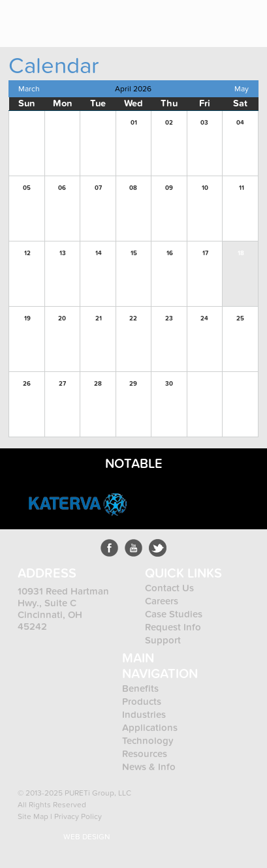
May (242, 89)
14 (99, 253)
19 (27, 318)
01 (134, 123)
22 (133, 318)
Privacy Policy (78, 816)
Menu (247, 18)
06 (62, 188)
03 (204, 123)
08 (133, 188)
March (29, 89)
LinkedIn (158, 548)
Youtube (133, 548)
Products (143, 702)
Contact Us (169, 588)
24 (204, 318)
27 (62, 384)
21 (99, 318)
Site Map (33, 816)
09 (169, 188)
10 (205, 188)
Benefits (140, 689)
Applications (150, 728)
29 (133, 384)
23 (169, 318)
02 (169, 123)
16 (170, 253)
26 (27, 384)
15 (134, 253)
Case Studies (174, 614)
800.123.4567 (208, 18)
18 (241, 253)
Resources (145, 754)
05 (27, 188)
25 (240, 318)
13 (63, 253)
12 (27, 253)
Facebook (109, 548)
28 (98, 384)
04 (240, 123)
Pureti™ (50, 18)
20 (62, 318)
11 (242, 188)
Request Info (173, 627)
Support (163, 640)
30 (169, 384)
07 (98, 188)
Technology (148, 741)
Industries (144, 715)
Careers (162, 601)
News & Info (149, 767)
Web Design (87, 837)
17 (205, 253)
